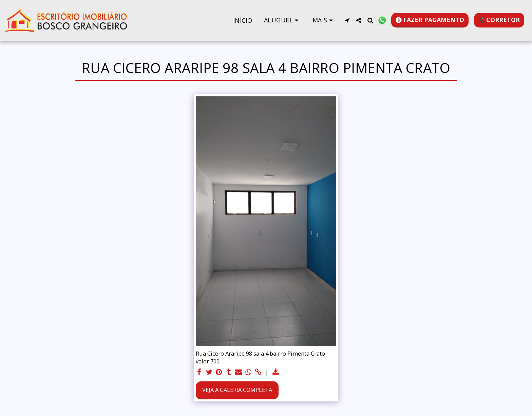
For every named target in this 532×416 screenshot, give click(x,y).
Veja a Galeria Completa (237, 390)
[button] (282, 20)
